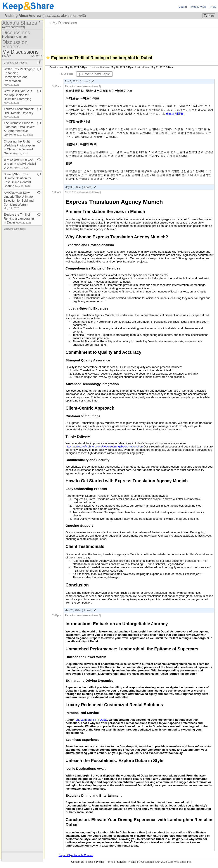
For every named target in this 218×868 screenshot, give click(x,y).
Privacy (132, 862)
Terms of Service (116, 862)
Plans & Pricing (95, 862)
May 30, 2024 (80, 187)
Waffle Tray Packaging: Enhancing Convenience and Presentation (19, 77)
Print (209, 16)
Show (37, 56)
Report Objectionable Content (76, 855)
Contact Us (78, 862)
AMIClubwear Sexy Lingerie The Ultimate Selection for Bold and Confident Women (19, 200)
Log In (183, 7)
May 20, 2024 (80, 610)
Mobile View (199, 7)
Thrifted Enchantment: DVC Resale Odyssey (19, 113)
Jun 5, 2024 (79, 81)
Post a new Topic (94, 74)
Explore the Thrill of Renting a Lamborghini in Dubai (19, 218)
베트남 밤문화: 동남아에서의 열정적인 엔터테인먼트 (20, 164)
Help (213, 7)
